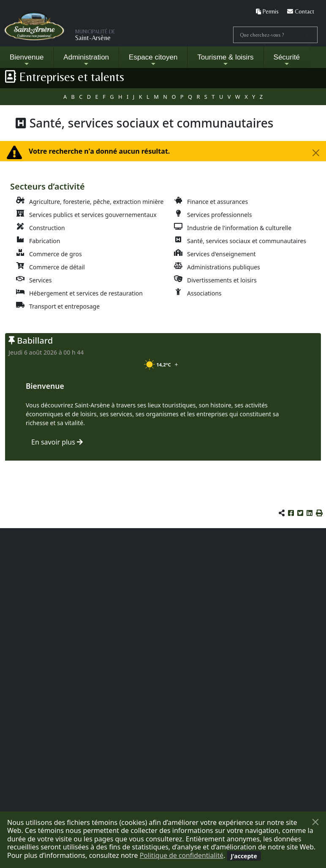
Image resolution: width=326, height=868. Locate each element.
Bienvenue (27, 60)
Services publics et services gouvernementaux (93, 215)
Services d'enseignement (221, 254)
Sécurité (287, 60)
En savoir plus (57, 442)
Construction (47, 228)
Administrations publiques (224, 267)
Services (40, 280)
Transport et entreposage (64, 306)
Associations (204, 293)
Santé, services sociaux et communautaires (247, 241)
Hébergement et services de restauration (86, 293)
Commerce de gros (56, 254)
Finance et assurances (217, 202)
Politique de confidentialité (182, 855)
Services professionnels (219, 215)
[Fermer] (315, 822)
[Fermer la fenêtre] (316, 153)
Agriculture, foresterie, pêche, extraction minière (96, 202)
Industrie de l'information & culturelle (239, 228)
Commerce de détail (57, 267)
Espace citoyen (153, 60)
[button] (319, 513)
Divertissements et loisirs (222, 280)
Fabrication (45, 241)
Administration (86, 60)
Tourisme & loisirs (225, 60)
